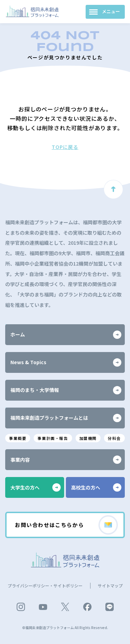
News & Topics (66, 362)
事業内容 (66, 460)
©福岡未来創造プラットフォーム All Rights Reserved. (65, 628)
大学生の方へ (36, 487)
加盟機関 (88, 438)
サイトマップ (110, 586)
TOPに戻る (65, 147)
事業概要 (18, 438)
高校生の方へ (96, 487)
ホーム (66, 335)
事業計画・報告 (53, 438)
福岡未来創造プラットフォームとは (66, 418)
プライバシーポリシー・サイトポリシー (45, 586)
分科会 (114, 438)
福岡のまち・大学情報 (66, 390)
